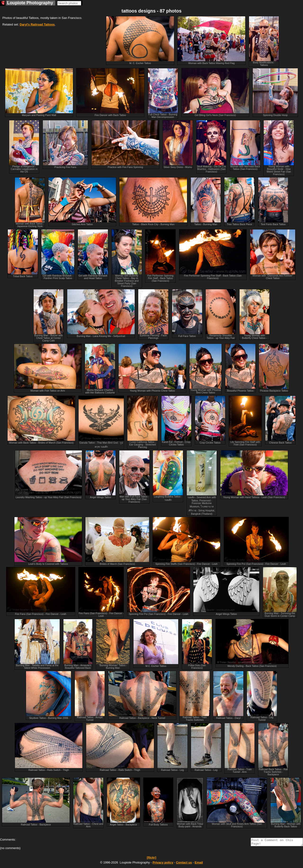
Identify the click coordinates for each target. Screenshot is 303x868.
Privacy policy (163, 864)
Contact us (184, 864)
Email (199, 864)
